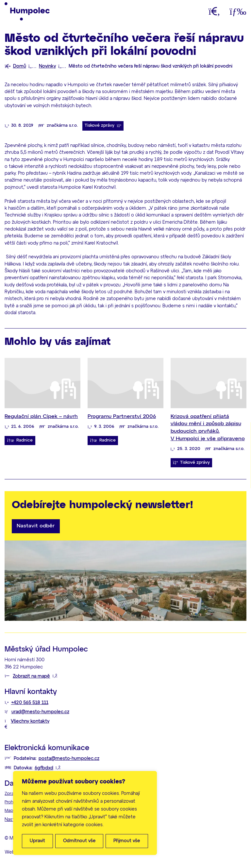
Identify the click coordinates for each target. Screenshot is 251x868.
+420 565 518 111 (30, 703)
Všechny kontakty (30, 721)
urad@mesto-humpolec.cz (40, 712)
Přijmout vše (127, 841)
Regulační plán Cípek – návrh (41, 417)
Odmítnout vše (79, 841)
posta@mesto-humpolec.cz (69, 759)
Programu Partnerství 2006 (122, 417)
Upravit (37, 841)
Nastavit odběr (36, 526)
